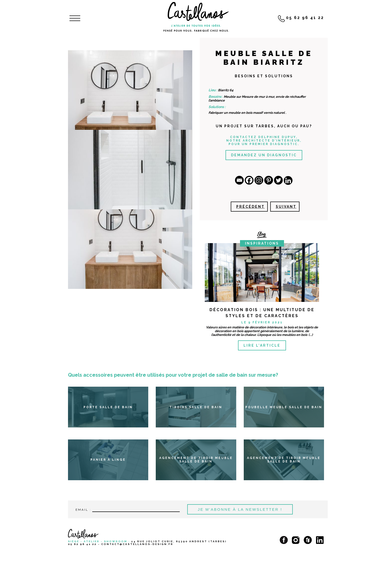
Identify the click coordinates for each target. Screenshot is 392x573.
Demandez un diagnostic (264, 155)
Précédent (250, 207)
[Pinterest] (269, 180)
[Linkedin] (288, 180)
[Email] (239, 180)
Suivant (286, 207)
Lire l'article (262, 345)
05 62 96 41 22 (82, 544)
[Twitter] (278, 180)
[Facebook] (249, 180)
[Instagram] (259, 180)
